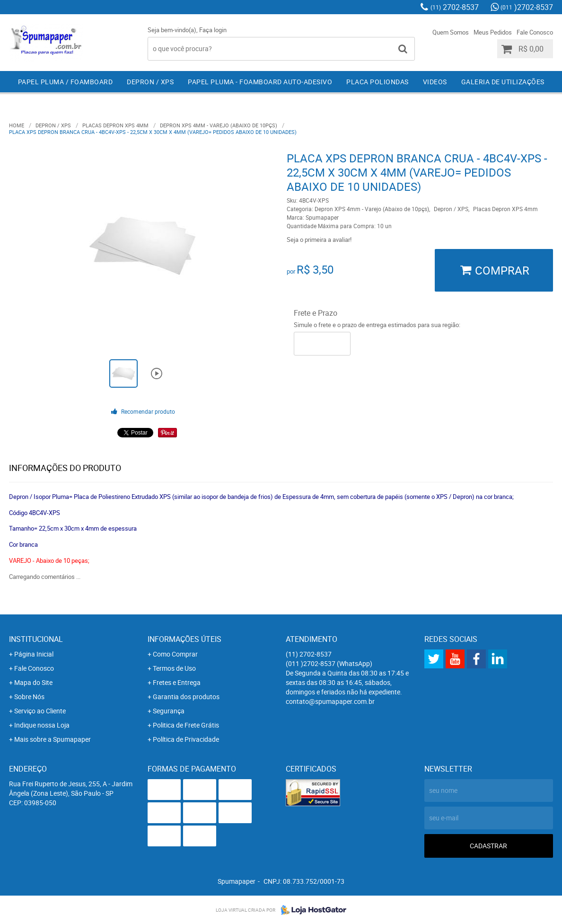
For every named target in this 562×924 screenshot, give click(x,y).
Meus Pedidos (493, 32)
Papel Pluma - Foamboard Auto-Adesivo (260, 82)
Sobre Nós (29, 697)
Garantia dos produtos (186, 697)
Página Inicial (34, 654)
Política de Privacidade (186, 739)
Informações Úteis (184, 639)
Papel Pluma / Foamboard (66, 82)
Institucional (36, 639)
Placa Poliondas (378, 82)
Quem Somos (451, 32)
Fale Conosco (535, 32)
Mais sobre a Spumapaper (53, 739)
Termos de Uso (174, 668)
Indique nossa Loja (42, 725)
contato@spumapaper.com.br (330, 701)
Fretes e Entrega (177, 682)
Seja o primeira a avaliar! (319, 240)
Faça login (213, 30)
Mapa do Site (33, 682)
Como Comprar (175, 654)
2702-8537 (455, 7)
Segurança (169, 711)
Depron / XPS (150, 82)
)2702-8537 (527, 7)
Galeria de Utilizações (503, 82)
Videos (435, 82)
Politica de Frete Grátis (186, 725)
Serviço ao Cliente (40, 711)
